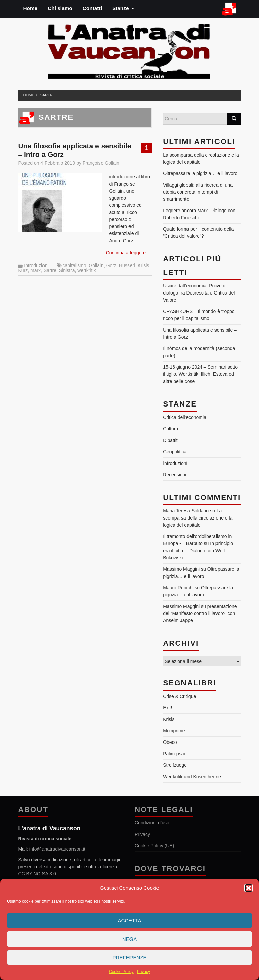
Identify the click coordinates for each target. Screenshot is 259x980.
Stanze (123, 8)
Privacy (143, 972)
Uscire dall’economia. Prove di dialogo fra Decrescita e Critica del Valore (199, 293)
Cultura (170, 429)
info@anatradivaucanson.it (57, 849)
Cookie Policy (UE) (154, 846)
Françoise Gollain (101, 163)
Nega (130, 939)
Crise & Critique (179, 696)
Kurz (23, 270)
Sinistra (67, 270)
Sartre (47, 95)
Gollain (96, 265)
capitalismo (74, 265)
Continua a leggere (129, 253)
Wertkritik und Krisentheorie (192, 777)
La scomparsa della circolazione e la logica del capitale (198, 518)
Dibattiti (171, 440)
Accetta (130, 920)
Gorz (111, 265)
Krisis (143, 265)
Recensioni (175, 475)
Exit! (167, 708)
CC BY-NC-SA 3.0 (37, 874)
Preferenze (130, 958)
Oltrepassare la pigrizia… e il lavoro (200, 173)
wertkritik (87, 270)
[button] (249, 888)
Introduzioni (36, 265)
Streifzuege (175, 765)
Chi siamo (60, 8)
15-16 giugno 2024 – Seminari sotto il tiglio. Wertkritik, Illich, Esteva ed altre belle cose (200, 374)
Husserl (127, 265)
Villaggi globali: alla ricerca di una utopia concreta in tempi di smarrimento (198, 192)
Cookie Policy (121, 972)
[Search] (234, 119)
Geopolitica (175, 452)
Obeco (170, 742)
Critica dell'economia (185, 417)
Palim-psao (175, 754)
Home (30, 8)
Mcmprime (174, 731)
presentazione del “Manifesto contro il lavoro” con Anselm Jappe (200, 613)
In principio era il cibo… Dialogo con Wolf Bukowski (198, 551)
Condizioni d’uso (152, 823)
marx (36, 270)
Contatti (92, 8)
